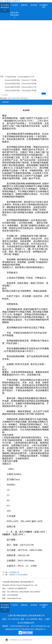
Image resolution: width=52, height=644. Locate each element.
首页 (9, 98)
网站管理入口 (41, 629)
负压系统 (35, 126)
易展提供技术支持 (12, 629)
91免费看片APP (44, 6)
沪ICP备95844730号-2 (27, 629)
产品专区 (15, 5)
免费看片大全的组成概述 (18, 575)
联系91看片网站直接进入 (14, 15)
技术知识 (34, 5)
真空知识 (24, 98)
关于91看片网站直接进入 (5, 7)
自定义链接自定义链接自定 (10, 1)
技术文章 (16, 98)
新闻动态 (24, 5)
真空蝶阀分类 (14, 572)
